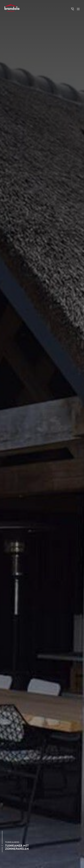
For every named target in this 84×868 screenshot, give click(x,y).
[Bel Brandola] (72, 9)
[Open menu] (78, 9)
